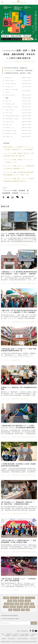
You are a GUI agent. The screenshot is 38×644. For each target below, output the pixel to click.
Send (34, 623)
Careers (4, 639)
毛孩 (28, 610)
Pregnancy (9, 634)
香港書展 (22, 190)
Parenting (16, 322)
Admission (25, 245)
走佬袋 (10, 601)
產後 (17, 604)
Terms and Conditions (23, 639)
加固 (22, 598)
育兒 (15, 601)
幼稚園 (27, 604)
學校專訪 (32, 607)
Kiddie (32, 636)
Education (16, 245)
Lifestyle (16, 590)
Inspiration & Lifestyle (21, 61)
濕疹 (10, 610)
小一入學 (6, 607)
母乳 (23, 610)
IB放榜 (26, 607)
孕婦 (32, 604)
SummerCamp (15, 598)
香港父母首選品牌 (9, 604)
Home (3, 634)
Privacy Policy (12, 639)
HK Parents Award (24, 636)
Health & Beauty (25, 634)
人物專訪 (28, 601)
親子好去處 (17, 610)
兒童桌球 (6, 598)
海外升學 (20, 607)
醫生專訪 (21, 601)
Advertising (33, 639)
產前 (22, 604)
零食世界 (15, 193)
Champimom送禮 (10, 190)
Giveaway (34, 61)
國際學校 (13, 607)
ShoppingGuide (30, 598)
